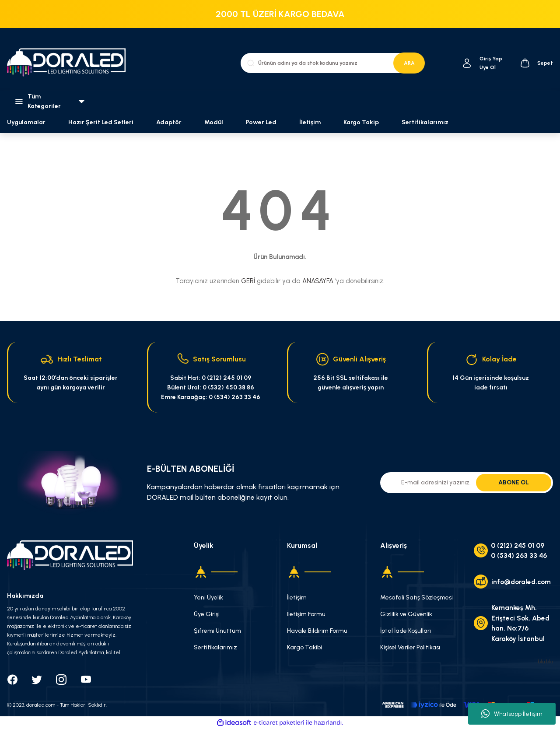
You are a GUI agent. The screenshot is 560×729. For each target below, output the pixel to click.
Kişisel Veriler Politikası (410, 647)
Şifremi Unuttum (217, 631)
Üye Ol (488, 67)
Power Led (261, 122)
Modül (214, 122)
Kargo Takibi (304, 647)
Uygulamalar (26, 122)
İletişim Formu (306, 614)
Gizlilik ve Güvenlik (406, 614)
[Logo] (70, 63)
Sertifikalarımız (425, 122)
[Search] (332, 63)
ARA (409, 63)
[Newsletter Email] (467, 483)
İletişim (310, 122)
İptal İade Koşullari (406, 631)
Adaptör (169, 122)
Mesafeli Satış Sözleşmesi (416, 598)
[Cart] (536, 63)
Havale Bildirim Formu (317, 631)
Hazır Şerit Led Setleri (101, 122)
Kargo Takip (361, 122)
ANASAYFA (318, 281)
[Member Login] (467, 63)
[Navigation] (47, 102)
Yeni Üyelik (208, 598)
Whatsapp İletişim (512, 714)
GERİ (248, 281)
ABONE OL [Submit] (514, 482)
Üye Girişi (207, 614)
